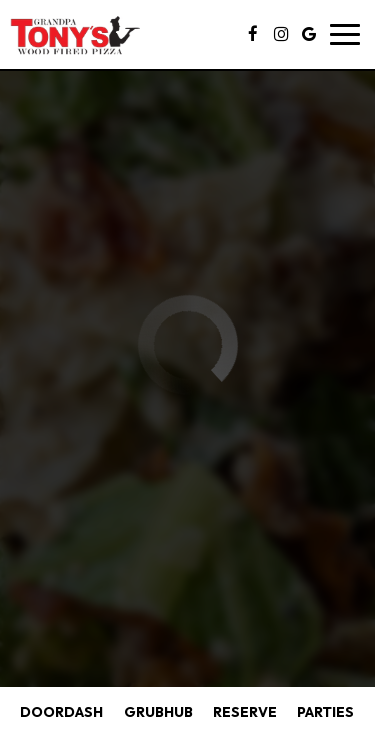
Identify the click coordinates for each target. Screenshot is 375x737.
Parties (325, 712)
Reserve (245, 712)
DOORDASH (59, 711)
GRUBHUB (156, 711)
